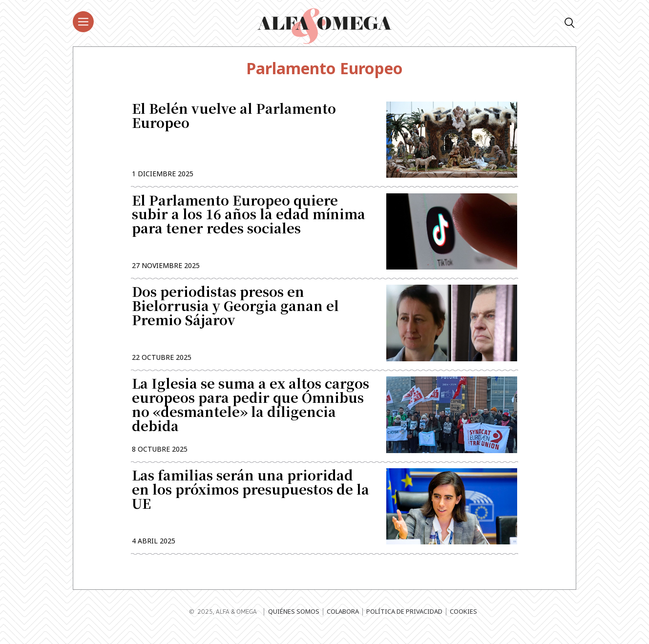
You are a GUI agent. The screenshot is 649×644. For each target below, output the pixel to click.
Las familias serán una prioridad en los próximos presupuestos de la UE (251, 500)
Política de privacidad (404, 622)
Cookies (463, 622)
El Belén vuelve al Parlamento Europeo (234, 117)
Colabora (343, 622)
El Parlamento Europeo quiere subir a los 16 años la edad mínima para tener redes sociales (249, 218)
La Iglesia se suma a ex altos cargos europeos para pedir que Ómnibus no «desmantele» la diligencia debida (251, 413)
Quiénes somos (294, 622)
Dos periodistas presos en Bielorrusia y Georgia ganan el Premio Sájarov (235, 312)
